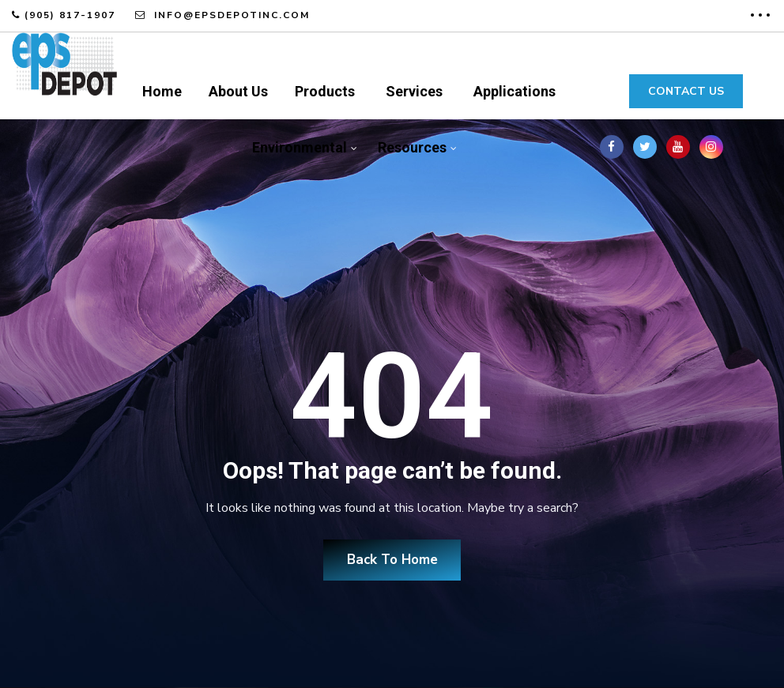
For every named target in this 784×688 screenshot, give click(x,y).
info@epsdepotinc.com (230, 15)
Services (414, 91)
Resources (412, 147)
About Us (238, 91)
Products (325, 91)
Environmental (300, 147)
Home (162, 91)
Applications (514, 91)
